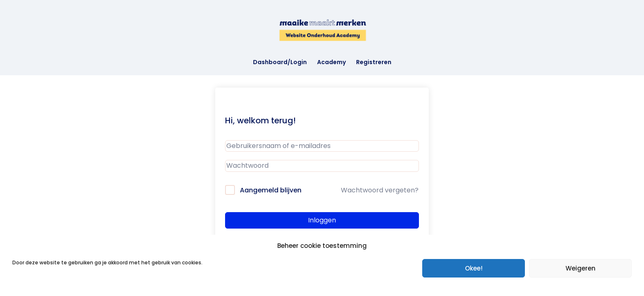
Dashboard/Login (280, 63)
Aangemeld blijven (271, 190)
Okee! (474, 268)
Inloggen (322, 220)
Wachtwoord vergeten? (380, 190)
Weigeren (581, 268)
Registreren (374, 63)
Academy (331, 63)
